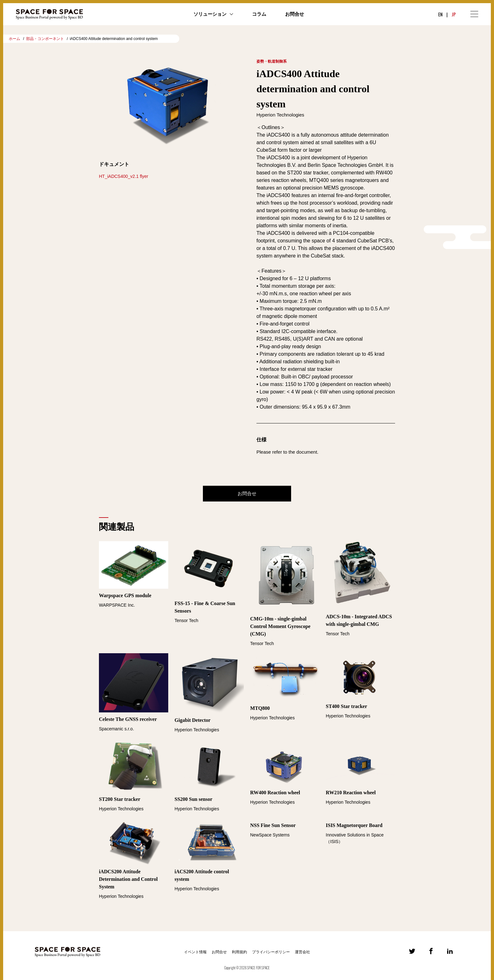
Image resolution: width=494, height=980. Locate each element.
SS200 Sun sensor (193, 799)
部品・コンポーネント (45, 39)
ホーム (14, 39)
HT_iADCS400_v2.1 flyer (123, 176)
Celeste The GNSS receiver (128, 719)
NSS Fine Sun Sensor (273, 825)
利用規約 (239, 952)
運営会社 (302, 952)
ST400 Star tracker (346, 706)
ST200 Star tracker (120, 799)
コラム (259, 14)
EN (440, 14)
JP (454, 14)
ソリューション (210, 14)
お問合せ (295, 14)
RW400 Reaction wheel (275, 793)
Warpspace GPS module (125, 595)
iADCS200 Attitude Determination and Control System (128, 879)
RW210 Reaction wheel (351, 793)
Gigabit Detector (192, 720)
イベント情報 (195, 952)
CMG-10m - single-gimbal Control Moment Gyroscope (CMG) (280, 626)
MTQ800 (260, 708)
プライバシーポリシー (271, 952)
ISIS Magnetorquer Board (354, 825)
